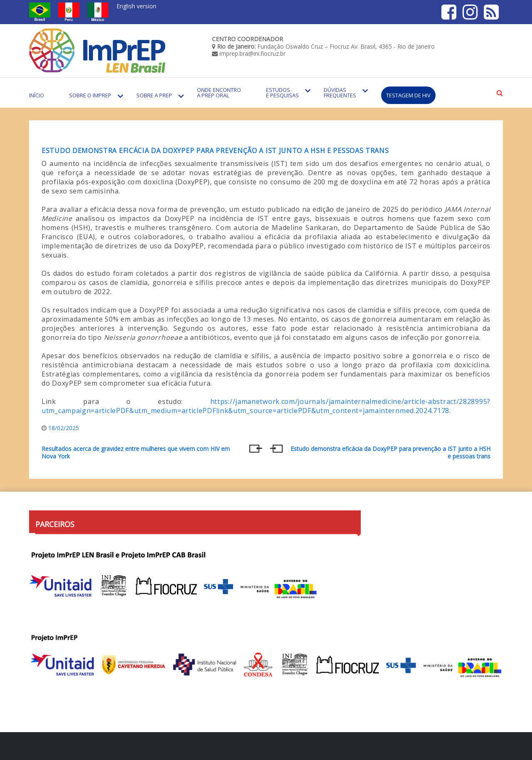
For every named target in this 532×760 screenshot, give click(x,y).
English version (136, 6)
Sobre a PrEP (154, 95)
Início (37, 95)
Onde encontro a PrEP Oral (219, 93)
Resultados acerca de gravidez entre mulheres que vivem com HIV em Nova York (136, 453)
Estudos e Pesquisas (282, 93)
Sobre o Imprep (90, 95)
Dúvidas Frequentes (340, 93)
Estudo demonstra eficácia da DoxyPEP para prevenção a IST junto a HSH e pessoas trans (215, 151)
